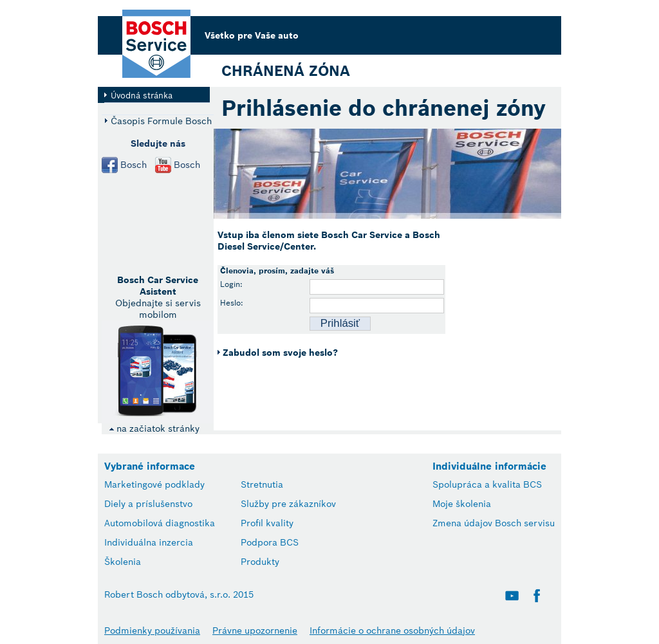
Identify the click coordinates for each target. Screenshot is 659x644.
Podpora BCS (270, 542)
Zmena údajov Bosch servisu (494, 523)
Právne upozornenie (255, 630)
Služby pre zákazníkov (288, 504)
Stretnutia (262, 484)
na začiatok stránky (154, 428)
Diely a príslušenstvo (148, 504)
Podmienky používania (152, 630)
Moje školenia (462, 504)
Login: (231, 284)
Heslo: (232, 303)
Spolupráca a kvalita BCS (487, 484)
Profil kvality (267, 523)
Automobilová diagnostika (160, 523)
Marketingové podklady (154, 484)
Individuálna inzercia (149, 542)
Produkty (260, 562)
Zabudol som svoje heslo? (280, 353)
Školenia (123, 562)
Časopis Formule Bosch (161, 121)
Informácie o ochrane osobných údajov (392, 630)
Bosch (134, 165)
